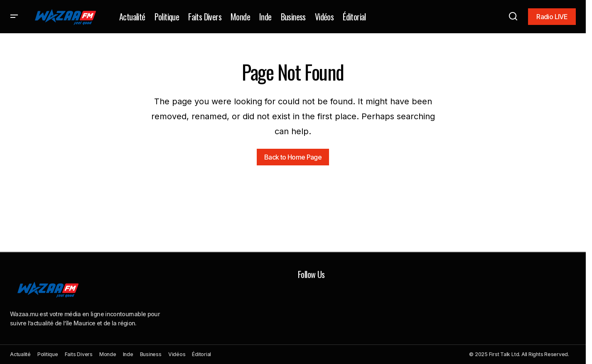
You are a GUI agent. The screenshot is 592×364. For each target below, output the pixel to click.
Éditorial (201, 354)
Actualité (20, 354)
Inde (128, 354)
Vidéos (177, 354)
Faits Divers (79, 354)
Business (151, 354)
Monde (108, 354)
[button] (14, 17)
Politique (48, 354)
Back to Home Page (293, 157)
